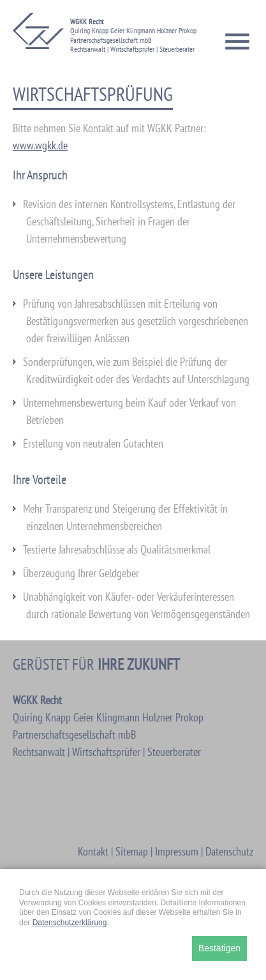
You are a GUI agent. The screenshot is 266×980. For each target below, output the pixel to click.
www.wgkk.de (40, 145)
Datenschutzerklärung (70, 923)
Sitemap (132, 851)
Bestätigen (219, 948)
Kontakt (93, 851)
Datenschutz (229, 851)
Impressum (177, 851)
